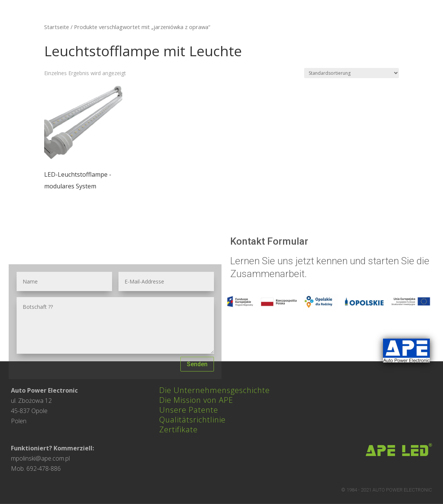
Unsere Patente (189, 410)
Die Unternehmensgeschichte (215, 390)
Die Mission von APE (196, 400)
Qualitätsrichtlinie (192, 420)
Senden (197, 364)
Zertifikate (178, 429)
